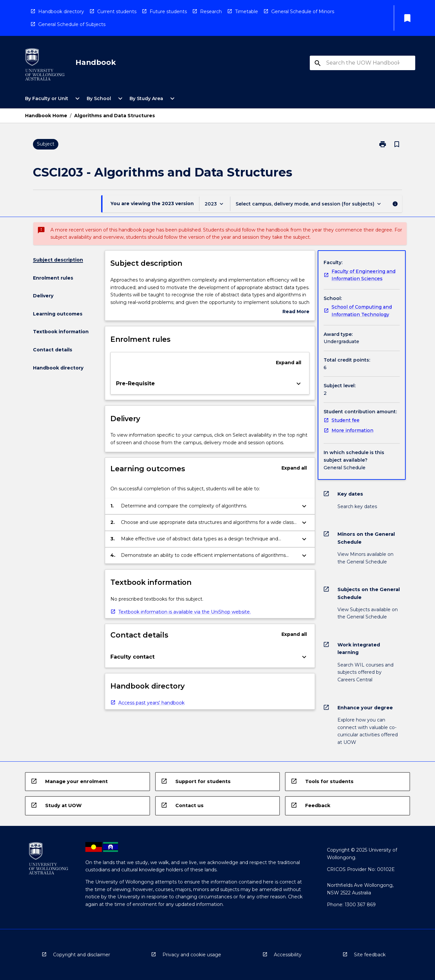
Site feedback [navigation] (370, 955)
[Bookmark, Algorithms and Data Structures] (397, 144)
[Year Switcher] (215, 204)
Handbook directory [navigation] (61, 12)
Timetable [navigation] (246, 12)
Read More (296, 312)
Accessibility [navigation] (288, 955)
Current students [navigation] (117, 12)
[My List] (407, 18)
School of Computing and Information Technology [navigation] (362, 311)
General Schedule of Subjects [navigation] (72, 24)
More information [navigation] (352, 430)
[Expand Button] (299, 384)
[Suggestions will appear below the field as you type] (363, 63)
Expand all (289, 363)
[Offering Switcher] (309, 204)
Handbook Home (46, 116)
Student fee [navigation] (346, 420)
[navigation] (45, 66)
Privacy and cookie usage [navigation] (192, 955)
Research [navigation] (211, 12)
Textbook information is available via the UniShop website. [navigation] (185, 612)
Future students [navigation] (168, 12)
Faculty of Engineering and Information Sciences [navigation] (363, 275)
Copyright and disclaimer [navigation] (82, 955)
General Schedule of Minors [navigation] (303, 12)
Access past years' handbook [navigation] (151, 703)
